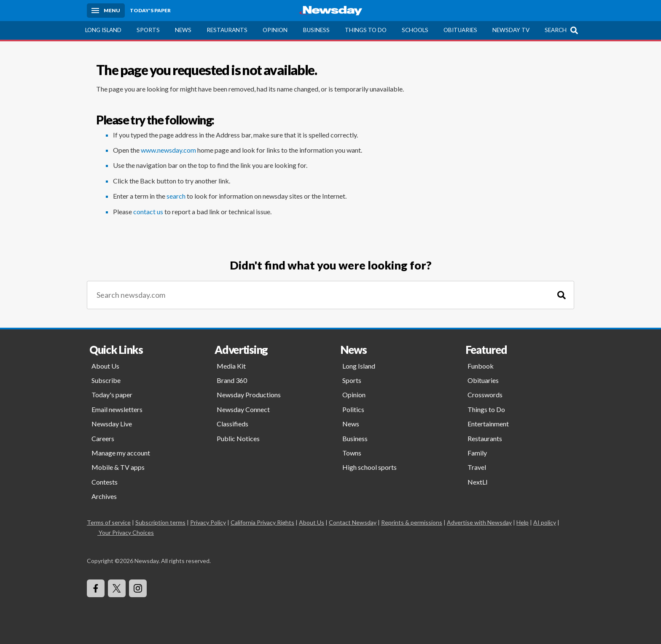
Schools (415, 30)
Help (523, 522)
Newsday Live (112, 424)
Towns (352, 453)
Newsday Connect (243, 409)
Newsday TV (511, 30)
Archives (104, 496)
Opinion (275, 30)
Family (477, 453)
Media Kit (231, 366)
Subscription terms (160, 522)
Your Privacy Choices (126, 532)
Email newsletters (117, 409)
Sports (148, 30)
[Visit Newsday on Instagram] (138, 588)
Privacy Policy (208, 522)
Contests (105, 482)
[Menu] (106, 11)
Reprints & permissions (412, 522)
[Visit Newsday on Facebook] (96, 588)
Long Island (103, 30)
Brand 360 (232, 380)
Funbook (481, 366)
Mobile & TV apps (118, 467)
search (176, 196)
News (183, 30)
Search (556, 30)
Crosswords (485, 395)
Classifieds (232, 424)
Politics (353, 409)
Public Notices (238, 438)
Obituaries (460, 30)
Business (316, 30)
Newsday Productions (249, 395)
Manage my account (121, 453)
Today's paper (112, 395)
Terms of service (109, 522)
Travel (477, 467)
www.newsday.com (168, 150)
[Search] (562, 295)
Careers (103, 438)
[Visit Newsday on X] (117, 588)
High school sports (369, 467)
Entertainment (488, 424)
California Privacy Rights (262, 522)
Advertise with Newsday (479, 522)
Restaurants (227, 30)
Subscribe (106, 380)
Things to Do (366, 30)
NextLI (478, 482)
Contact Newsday (353, 522)
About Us (105, 366)
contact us (148, 212)
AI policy (545, 522)
